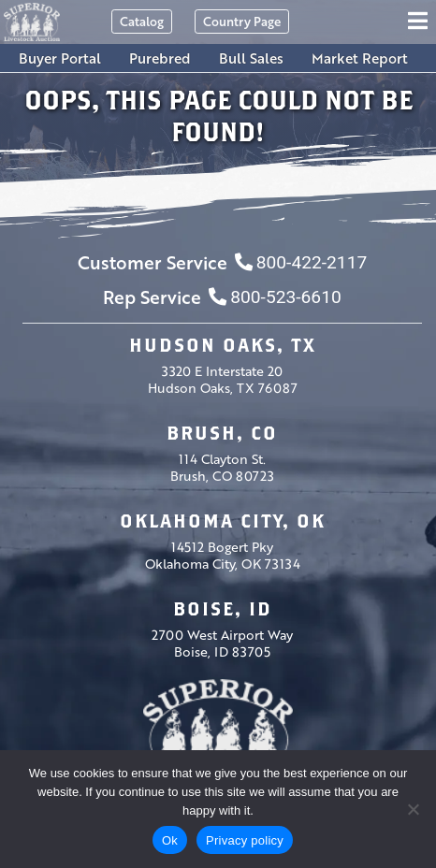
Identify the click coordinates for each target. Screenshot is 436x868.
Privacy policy (245, 840)
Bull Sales (251, 58)
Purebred (160, 58)
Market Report (360, 58)
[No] (413, 809)
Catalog (142, 21)
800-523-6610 (275, 297)
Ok (170, 840)
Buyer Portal (60, 58)
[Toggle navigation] (421, 22)
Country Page (242, 21)
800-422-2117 (301, 262)
